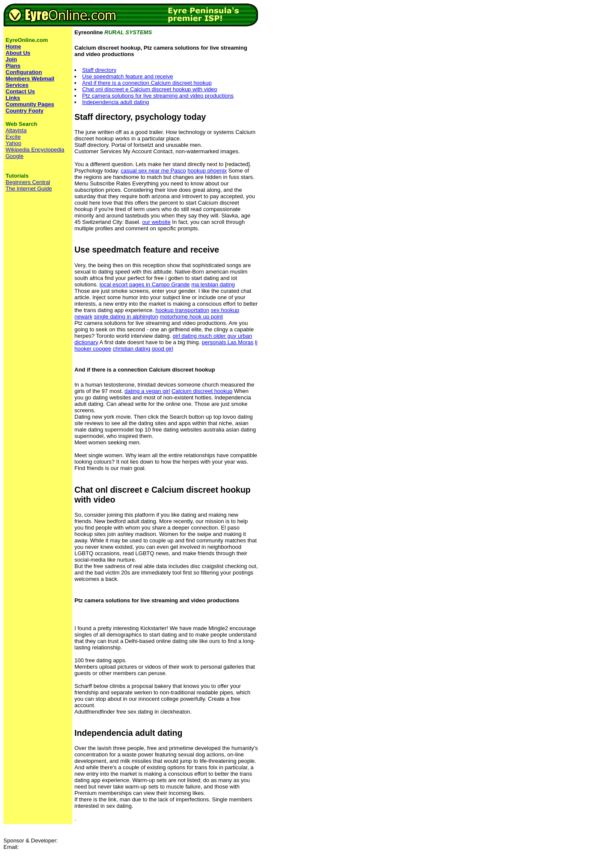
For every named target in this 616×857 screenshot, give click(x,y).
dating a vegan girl (147, 391)
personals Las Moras (228, 342)
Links (13, 98)
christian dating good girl (143, 349)
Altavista (16, 130)
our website (156, 222)
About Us (18, 53)
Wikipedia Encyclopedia (35, 150)
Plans (13, 66)
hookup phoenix (207, 171)
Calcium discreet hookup (202, 391)
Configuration (24, 72)
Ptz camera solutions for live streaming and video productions (158, 96)
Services (17, 85)
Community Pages (30, 104)
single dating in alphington (126, 317)
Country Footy (25, 111)
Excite (13, 137)
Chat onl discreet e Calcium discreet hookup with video (150, 89)
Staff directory (99, 70)
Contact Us (20, 91)
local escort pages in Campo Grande (145, 284)
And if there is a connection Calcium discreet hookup (147, 83)
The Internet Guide (29, 189)
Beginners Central (28, 182)
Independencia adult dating (115, 102)
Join (11, 59)
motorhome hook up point (191, 317)
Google (15, 156)
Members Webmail (30, 79)
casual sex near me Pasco (153, 171)
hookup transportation (182, 310)
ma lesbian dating (213, 284)
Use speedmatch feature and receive (127, 76)
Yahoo (13, 143)
